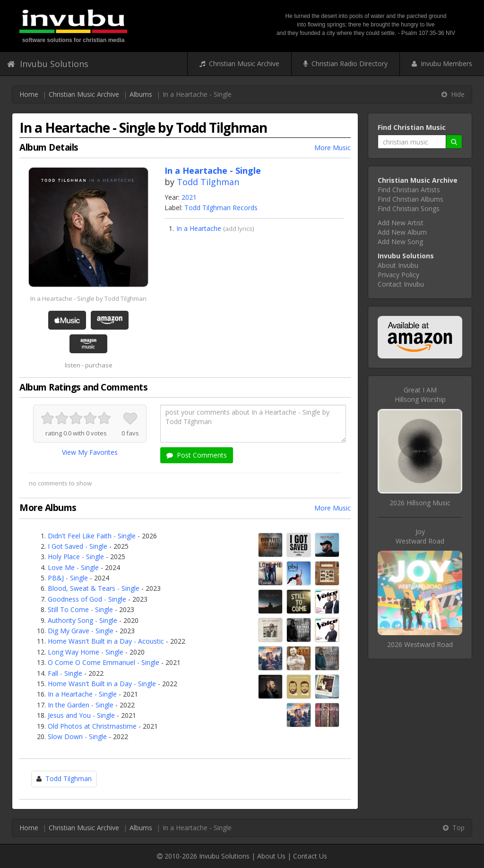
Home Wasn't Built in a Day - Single (102, 684)
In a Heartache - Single (82, 694)
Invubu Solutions (48, 64)
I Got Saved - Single (78, 546)
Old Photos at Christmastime (92, 726)
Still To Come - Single (80, 609)
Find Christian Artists (409, 190)
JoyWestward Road (420, 536)
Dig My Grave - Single (81, 631)
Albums (141, 94)
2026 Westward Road (420, 644)
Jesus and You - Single (81, 715)
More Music (333, 148)
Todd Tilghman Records (221, 208)
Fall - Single (65, 673)
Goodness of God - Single (87, 599)
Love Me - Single (73, 567)
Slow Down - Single (77, 736)
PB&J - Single (68, 578)
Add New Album (402, 232)
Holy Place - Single (76, 557)
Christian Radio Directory (346, 64)
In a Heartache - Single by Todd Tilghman (88, 298)
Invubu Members (442, 64)
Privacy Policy (398, 275)
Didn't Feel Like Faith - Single (92, 536)
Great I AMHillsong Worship (420, 395)
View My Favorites (90, 452)
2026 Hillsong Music (420, 503)
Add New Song (400, 242)
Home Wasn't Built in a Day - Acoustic (106, 641)
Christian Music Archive (239, 64)
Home (29, 94)
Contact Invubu (401, 284)
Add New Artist (401, 223)
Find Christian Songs (409, 208)
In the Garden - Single (81, 705)
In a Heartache (199, 228)
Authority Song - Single (82, 620)
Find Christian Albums (411, 199)
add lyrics (239, 229)
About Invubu (398, 265)
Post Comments (197, 455)
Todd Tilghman (208, 182)
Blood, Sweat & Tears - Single (94, 588)
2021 (189, 197)
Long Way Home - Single (86, 652)
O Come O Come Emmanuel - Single (104, 662)
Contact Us (310, 856)
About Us (271, 856)
